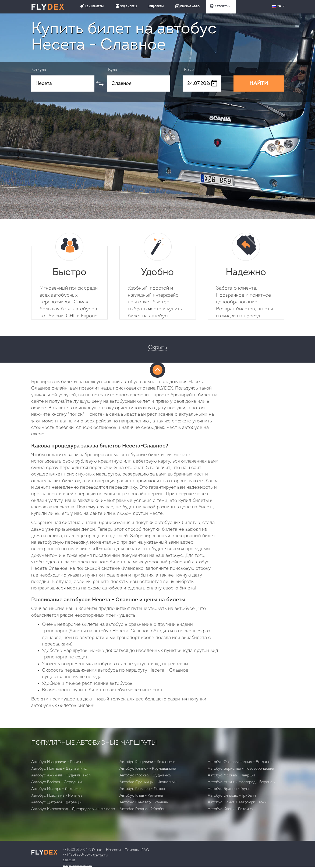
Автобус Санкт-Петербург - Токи (237, 802)
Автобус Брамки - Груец (229, 789)
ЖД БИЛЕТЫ (126, 6)
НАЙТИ (259, 84)
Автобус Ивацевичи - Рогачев (58, 762)
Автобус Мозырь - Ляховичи (56, 789)
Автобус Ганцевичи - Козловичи (147, 762)
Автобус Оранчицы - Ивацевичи (148, 782)
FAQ (145, 850)
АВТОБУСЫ (220, 6)
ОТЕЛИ (156, 6)
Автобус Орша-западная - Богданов (240, 762)
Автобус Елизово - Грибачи (232, 796)
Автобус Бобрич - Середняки (57, 782)
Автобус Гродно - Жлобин (142, 809)
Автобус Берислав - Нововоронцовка (241, 769)
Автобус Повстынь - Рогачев (57, 796)
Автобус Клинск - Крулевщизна (148, 769)
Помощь (132, 850)
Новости (113, 850)
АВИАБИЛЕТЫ (92, 6)
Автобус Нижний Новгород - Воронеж (241, 782)
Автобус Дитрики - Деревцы (56, 802)
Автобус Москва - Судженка (145, 775)
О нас (97, 850)
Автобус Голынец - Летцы (142, 789)
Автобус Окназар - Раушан (144, 802)
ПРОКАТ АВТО (187, 6)
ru (279, 6)
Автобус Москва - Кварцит (231, 775)
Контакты (100, 855)
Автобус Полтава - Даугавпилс (59, 769)
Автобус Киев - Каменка (141, 796)
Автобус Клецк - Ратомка (230, 809)
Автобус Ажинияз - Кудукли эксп (61, 775)
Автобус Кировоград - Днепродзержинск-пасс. (73, 809)
